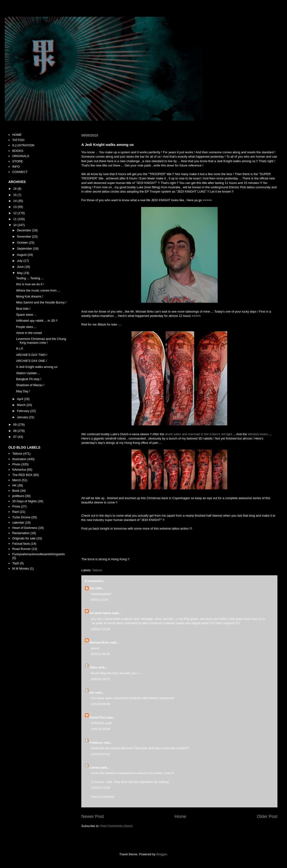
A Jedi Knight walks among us (37, 367)
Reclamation (21, 533)
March (22, 405)
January (23, 417)
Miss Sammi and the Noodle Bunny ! (41, 302)
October (23, 243)
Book (16, 491)
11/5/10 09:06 (100, 704)
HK (14, 485)
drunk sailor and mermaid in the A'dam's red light (199, 434)
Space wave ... (26, 315)
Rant (15, 512)
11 (15, 219)
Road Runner (21, 549)
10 (15, 225)
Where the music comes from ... (38, 290)
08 (15, 431)
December (25, 230)
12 (15, 213)
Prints (16, 506)
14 (15, 201)
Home (180, 817)
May (20, 273)
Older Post (267, 817)
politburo (18, 496)
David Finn (98, 717)
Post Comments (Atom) (117, 826)
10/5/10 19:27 (100, 679)
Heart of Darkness (25, 528)
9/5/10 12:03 (99, 600)
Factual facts (21, 544)
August (22, 255)
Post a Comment (102, 797)
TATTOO (18, 140)
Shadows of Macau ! (30, 385)
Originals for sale (24, 538)
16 (15, 189)
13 (15, 207)
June (21, 267)
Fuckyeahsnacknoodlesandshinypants (39, 554)
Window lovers (258, 434)
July (20, 261)
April (21, 399)
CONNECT (20, 172)
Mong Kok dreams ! (30, 296)
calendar (18, 523)
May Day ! (23, 391)
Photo (16, 464)
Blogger (162, 854)
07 (15, 437)
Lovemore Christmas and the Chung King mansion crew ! (41, 341)
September (25, 248)
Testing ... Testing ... (30, 278)
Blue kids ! (23, 309)
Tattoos (97, 570)
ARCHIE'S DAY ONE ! (31, 361)
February (24, 411)
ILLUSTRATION (23, 145)
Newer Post (93, 817)
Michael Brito (99, 642)
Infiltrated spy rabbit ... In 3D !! (37, 321)
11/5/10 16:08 (100, 729)
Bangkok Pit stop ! (29, 379)
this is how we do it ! (30, 284)
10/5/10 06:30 (100, 654)
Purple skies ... (26, 327)
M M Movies (21, 568)
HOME (17, 135)
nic (92, 588)
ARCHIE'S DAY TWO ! (32, 355)
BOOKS (18, 151)
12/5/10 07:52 (100, 754)
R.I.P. (20, 349)
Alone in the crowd (29, 333)
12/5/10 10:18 (100, 788)
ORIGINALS (21, 156)
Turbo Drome (21, 517)
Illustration (19, 459)
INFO (16, 167)
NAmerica (19, 470)
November (25, 237)
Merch (17, 480)
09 (15, 425)
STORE (18, 161)
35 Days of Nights (25, 501)
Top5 (16, 563)
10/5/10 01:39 (100, 629)
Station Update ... (28, 373)
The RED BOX (22, 475)
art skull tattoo (100, 613)
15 (15, 195)
